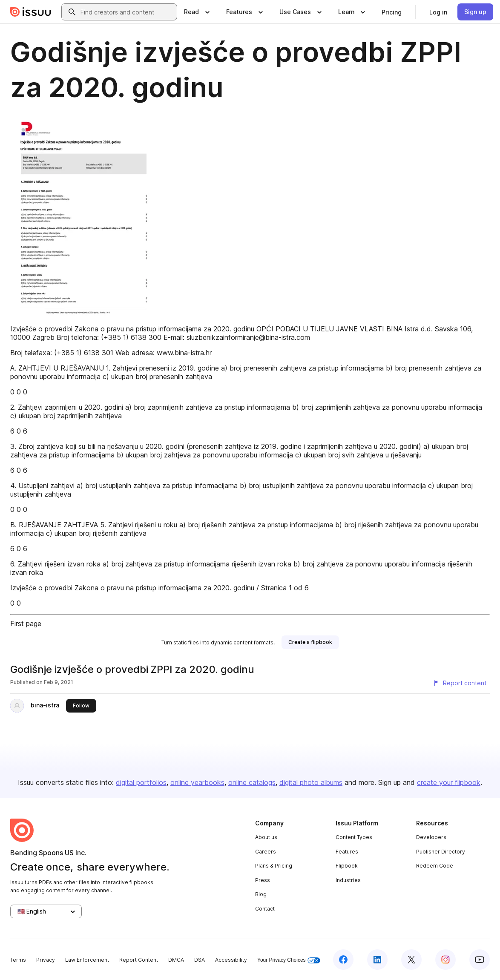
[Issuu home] (31, 12)
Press (263, 880)
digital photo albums (311, 782)
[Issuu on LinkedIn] (377, 960)
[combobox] (127, 12)
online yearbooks (197, 782)
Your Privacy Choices (289, 960)
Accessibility (231, 960)
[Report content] (460, 683)
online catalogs (252, 782)
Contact (265, 909)
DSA (200, 960)
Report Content (139, 960)
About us (266, 837)
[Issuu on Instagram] (445, 960)
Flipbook (347, 866)
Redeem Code (435, 866)
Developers (431, 837)
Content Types (354, 837)
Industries (348, 880)
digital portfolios (141, 782)
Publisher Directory (441, 852)
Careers (266, 852)
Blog (261, 894)
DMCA (176, 960)
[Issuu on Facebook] (343, 960)
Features (347, 852)
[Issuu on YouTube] (480, 960)
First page (26, 624)
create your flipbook (449, 782)
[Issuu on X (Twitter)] (411, 960)
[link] (392, 12)
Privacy (46, 960)
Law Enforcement (87, 960)
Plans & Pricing (274, 866)
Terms (18, 960)
